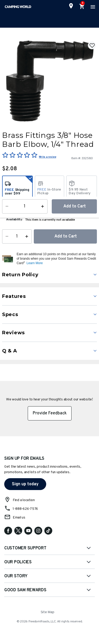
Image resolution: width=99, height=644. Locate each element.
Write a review (47, 157)
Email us (19, 518)
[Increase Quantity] (28, 236)
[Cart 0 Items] (82, 7)
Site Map (48, 612)
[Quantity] (17, 236)
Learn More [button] (35, 263)
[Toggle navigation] (92, 7)
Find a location (24, 500)
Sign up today (25, 484)
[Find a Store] (71, 6)
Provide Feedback (50, 413)
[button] (56, 259)
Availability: (15, 220)
